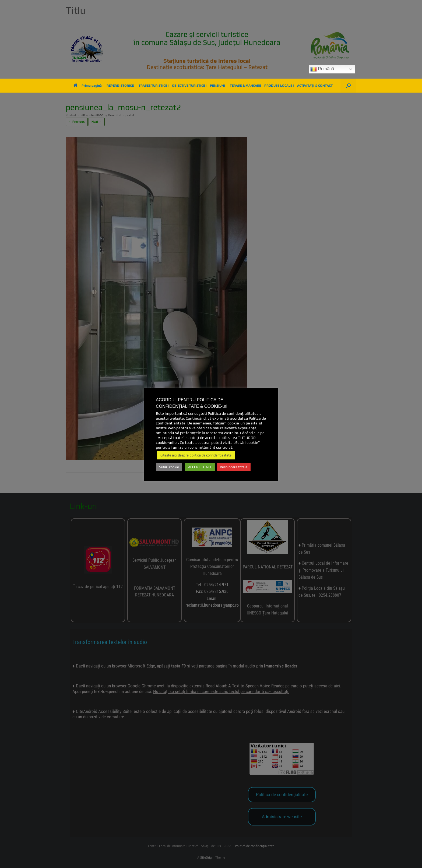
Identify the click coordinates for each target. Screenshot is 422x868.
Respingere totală (234, 467)
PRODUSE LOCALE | (279, 86)
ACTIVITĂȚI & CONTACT (315, 86)
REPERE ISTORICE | (121, 86)
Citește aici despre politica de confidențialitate (196, 455)
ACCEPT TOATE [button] (200, 467)
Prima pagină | (88, 86)
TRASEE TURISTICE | (154, 86)
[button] (348, 86)
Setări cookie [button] (169, 467)
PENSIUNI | (218, 86)
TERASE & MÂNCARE (245, 86)
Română (322, 69)
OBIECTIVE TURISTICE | (189, 86)
